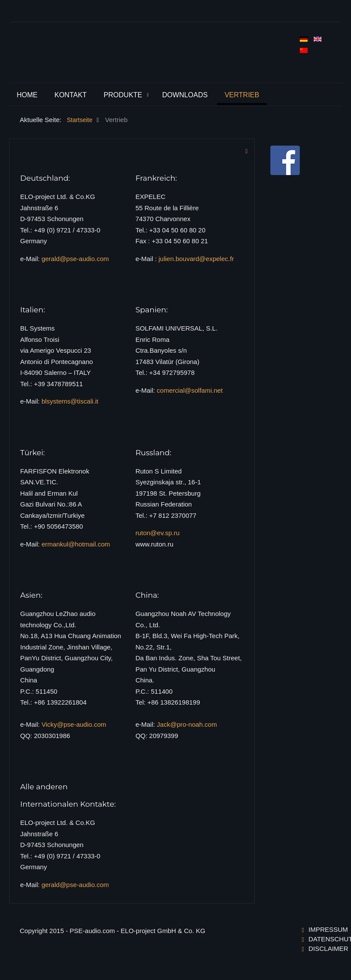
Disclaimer (320, 949)
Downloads (185, 95)
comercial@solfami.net (190, 390)
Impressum (320, 929)
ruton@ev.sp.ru (157, 533)
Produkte (123, 95)
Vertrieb (242, 95)
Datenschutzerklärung (320, 939)
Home (27, 95)
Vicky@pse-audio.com (74, 724)
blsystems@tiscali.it (70, 401)
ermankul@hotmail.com (76, 544)
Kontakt (71, 95)
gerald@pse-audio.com (75, 259)
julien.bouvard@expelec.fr (196, 259)
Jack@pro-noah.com (187, 724)
